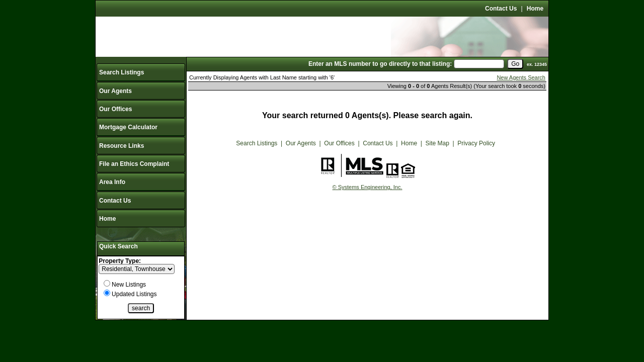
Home (535, 9)
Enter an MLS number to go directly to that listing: (380, 64)
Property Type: (120, 261)
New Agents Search (521, 77)
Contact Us (501, 9)
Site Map (437, 143)
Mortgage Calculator (128, 127)
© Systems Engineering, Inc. (368, 187)
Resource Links (122, 146)
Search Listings (122, 72)
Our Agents (115, 91)
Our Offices (115, 109)
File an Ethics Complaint (134, 164)
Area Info (112, 182)
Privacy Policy (476, 143)
